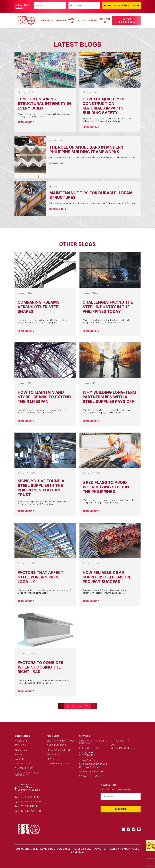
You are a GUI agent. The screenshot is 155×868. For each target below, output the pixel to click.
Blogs (82, 20)
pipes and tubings (59, 750)
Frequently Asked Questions (27, 774)
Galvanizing (87, 760)
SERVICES (61, 20)
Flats (50, 759)
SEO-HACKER (95, 849)
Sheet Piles (54, 754)
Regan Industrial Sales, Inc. (58, 849)
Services (20, 745)
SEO (80, 849)
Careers (93, 20)
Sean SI (79, 852)
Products (21, 741)
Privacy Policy (24, 768)
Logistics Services (91, 772)
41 (87, 706)
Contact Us (105, 20)
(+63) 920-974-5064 (30, 802)
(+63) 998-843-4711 (29, 806)
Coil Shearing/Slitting (123, 747)
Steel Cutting (89, 748)
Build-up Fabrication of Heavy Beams (93, 766)
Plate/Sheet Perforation (87, 754)
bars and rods (56, 745)
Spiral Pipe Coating (92, 776)
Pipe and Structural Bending (93, 742)
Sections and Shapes (61, 741)
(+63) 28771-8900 (28, 797)
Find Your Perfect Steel (126, 20)
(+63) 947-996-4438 (30, 811)
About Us (72, 20)
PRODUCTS (47, 20)
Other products (58, 764)
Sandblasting (121, 741)
